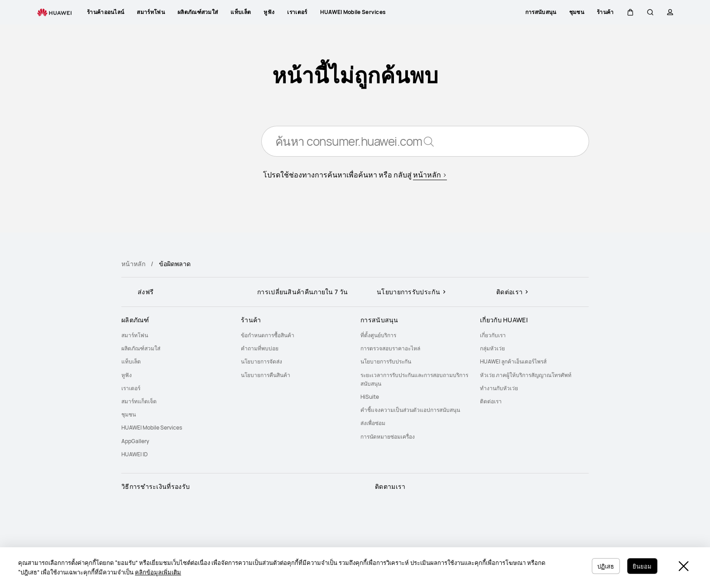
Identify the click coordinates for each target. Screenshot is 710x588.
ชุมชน (129, 414)
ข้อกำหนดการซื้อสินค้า (268, 335)
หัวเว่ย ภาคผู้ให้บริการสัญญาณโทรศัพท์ (526, 375)
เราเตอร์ (131, 388)
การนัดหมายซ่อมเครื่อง (388, 437)
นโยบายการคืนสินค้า (266, 375)
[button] (630, 12)
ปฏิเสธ (601, 565)
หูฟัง (127, 375)
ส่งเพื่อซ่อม (373, 423)
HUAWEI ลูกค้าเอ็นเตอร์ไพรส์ (513, 361)
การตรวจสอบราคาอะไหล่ (390, 348)
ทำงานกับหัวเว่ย (499, 388)
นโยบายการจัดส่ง (261, 361)
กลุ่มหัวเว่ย (492, 348)
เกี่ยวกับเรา (493, 335)
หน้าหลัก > (430, 177)
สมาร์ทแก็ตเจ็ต (139, 401)
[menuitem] (176, 335)
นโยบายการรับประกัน (386, 361)
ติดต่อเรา (491, 401)
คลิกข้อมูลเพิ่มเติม (158, 572)
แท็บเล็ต (131, 361)
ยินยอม (641, 565)
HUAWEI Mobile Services (152, 428)
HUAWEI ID (134, 454)
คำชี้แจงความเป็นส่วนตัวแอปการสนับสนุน (410, 410)
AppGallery (135, 441)
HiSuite (370, 397)
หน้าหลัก (133, 264)
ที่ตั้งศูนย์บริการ (378, 335)
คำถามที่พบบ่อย (260, 348)
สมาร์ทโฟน (135, 335)
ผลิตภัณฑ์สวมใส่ (141, 348)
